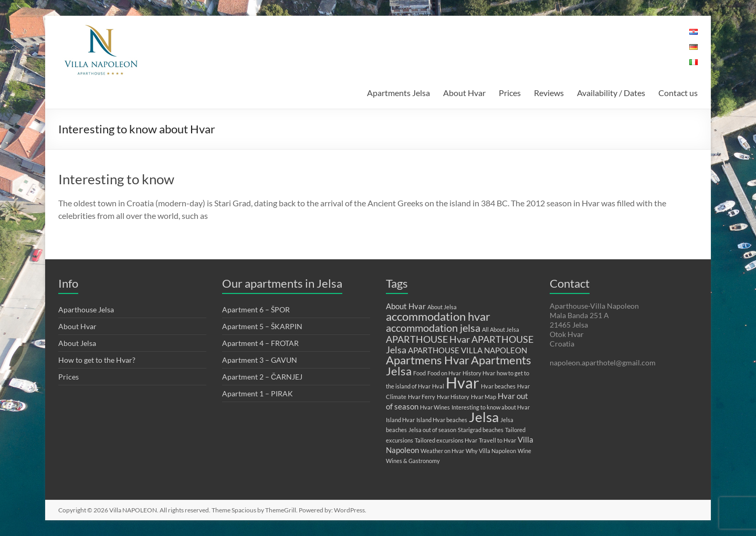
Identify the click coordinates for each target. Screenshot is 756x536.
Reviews (549, 93)
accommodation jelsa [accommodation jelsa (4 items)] (433, 328)
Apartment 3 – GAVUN (260, 360)
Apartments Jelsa (398, 93)
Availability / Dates (611, 93)
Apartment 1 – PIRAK (258, 393)
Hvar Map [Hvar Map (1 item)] (484, 397)
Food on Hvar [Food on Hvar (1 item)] (444, 373)
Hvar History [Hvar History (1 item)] (453, 397)
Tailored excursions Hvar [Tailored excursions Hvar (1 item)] (446, 440)
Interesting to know (116, 179)
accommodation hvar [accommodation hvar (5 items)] (438, 316)
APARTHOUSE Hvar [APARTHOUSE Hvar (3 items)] (428, 339)
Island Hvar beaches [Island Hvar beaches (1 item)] (442, 420)
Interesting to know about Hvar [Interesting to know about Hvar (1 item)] (491, 407)
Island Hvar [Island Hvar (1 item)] (400, 420)
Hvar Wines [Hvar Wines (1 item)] (435, 407)
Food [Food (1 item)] (419, 373)
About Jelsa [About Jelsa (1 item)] (442, 307)
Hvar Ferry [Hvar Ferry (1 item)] (422, 397)
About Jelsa (77, 343)
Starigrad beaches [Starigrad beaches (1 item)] (481, 430)
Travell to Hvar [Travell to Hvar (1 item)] (497, 440)
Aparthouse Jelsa (86, 309)
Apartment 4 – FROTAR (260, 343)
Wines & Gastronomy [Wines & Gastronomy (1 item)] (413, 461)
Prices (510, 93)
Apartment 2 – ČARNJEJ (262, 377)
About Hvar (464, 93)
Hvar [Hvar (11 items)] (463, 382)
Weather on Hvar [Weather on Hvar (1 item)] (442, 451)
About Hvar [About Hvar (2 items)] (406, 306)
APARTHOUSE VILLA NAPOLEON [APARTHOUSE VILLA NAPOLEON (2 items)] (468, 350)
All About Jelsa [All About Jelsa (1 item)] (501, 329)
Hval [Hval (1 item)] (438, 386)
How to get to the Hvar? (97, 360)
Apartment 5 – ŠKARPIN (262, 326)
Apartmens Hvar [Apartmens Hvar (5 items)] (428, 360)
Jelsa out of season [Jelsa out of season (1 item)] (432, 430)
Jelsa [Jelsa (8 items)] (484, 417)
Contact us (678, 93)
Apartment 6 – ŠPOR (256, 309)
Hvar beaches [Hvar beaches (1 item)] (498, 386)
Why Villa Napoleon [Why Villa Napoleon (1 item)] (491, 451)
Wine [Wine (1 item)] (524, 451)
